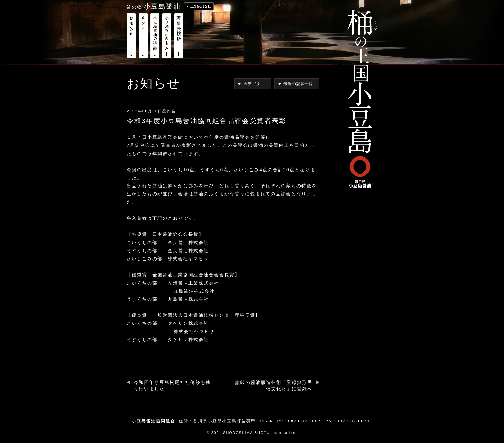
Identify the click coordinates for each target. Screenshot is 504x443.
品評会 (169, 111)
